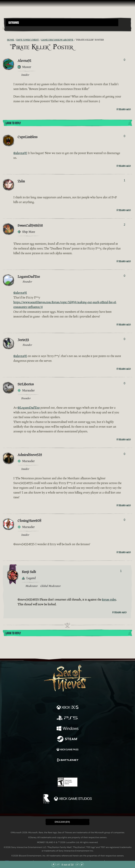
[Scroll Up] (58, 864)
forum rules (109, 600)
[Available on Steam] (67, 739)
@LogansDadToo (29, 408)
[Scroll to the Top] (53, 864)
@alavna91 (20, 153)
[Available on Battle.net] (67, 760)
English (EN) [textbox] (62, 822)
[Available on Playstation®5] (67, 718)
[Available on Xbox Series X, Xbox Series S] (67, 708)
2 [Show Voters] (125, 225)
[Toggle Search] (10, 28)
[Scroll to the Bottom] (82, 864)
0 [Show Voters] (125, 60)
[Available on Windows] (67, 729)
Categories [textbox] (14, 23)
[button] (62, 23)
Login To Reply (13, 123)
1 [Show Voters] (125, 180)
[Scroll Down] (77, 864)
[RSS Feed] (5, 40)
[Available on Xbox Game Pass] (67, 750)
